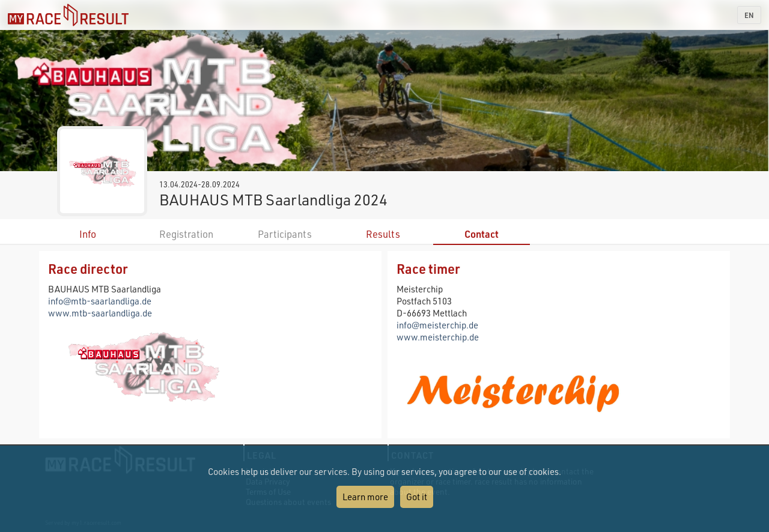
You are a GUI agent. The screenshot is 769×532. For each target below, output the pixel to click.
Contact (482, 234)
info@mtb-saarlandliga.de (100, 301)
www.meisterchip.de (438, 337)
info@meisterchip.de (437, 325)
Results (383, 234)
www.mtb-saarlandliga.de (100, 313)
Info (88, 234)
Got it (417, 497)
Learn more (365, 497)
